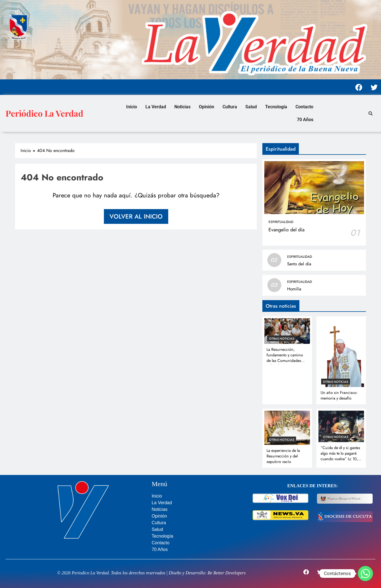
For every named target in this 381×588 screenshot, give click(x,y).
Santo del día (299, 264)
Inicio (132, 107)
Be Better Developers (227, 573)
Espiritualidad (281, 222)
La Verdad (156, 107)
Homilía (294, 289)
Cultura (230, 107)
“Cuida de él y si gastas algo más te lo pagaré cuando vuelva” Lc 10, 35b (340, 456)
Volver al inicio (136, 216)
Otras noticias (282, 339)
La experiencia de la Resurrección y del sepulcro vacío (283, 456)
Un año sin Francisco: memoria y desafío (339, 395)
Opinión (207, 107)
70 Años (305, 120)
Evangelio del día (286, 230)
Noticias (182, 107)
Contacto (304, 107)
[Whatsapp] (365, 574)
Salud (251, 107)
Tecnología (276, 107)
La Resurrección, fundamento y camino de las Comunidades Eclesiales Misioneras (285, 358)
